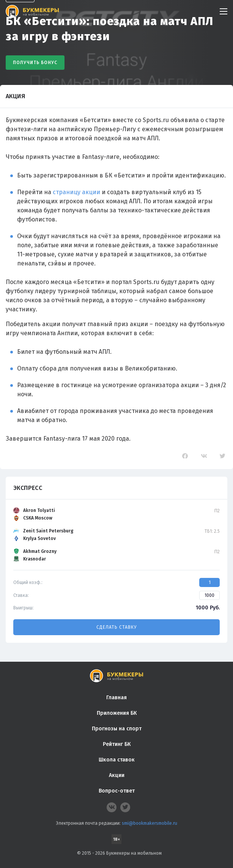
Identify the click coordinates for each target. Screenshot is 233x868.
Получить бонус (35, 63)
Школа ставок (117, 760)
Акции (117, 775)
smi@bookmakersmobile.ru (150, 823)
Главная (116, 698)
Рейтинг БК (117, 744)
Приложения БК (117, 713)
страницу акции (76, 192)
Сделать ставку (116, 627)
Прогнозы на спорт (117, 729)
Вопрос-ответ (117, 791)
